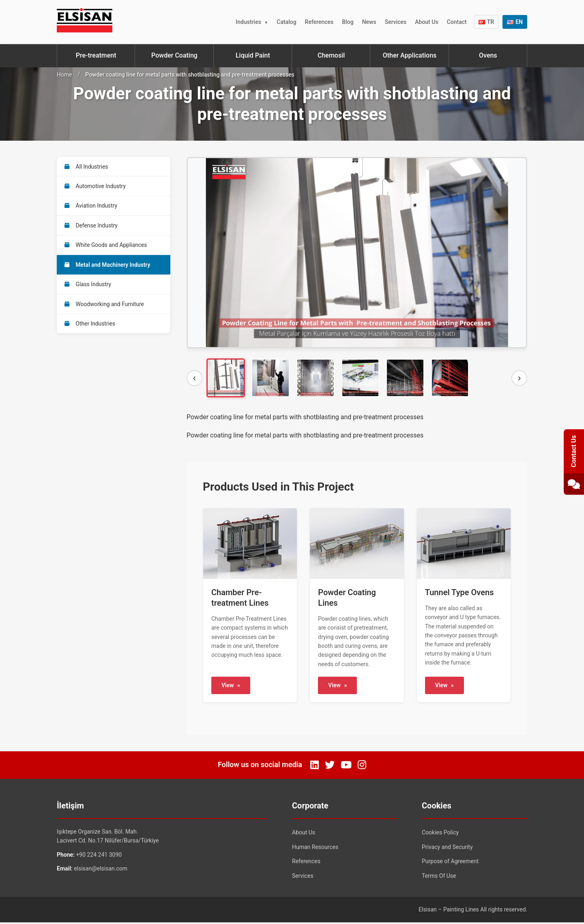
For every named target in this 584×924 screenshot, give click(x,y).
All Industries (87, 167)
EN (515, 22)
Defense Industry (92, 227)
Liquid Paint (253, 55)
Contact (457, 22)
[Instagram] (362, 767)
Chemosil (331, 55)
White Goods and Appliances (107, 248)
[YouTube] (346, 767)
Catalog (286, 22)
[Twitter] (330, 767)
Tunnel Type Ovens (459, 594)
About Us (426, 22)
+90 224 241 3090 (99, 856)
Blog (348, 22)
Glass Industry (88, 288)
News (369, 22)
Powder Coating (174, 55)
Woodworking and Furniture (105, 309)
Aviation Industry (92, 207)
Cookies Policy (440, 834)
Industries (248, 22)
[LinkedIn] (315, 767)
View (231, 687)
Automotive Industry (96, 187)
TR (486, 22)
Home (64, 75)
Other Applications (410, 55)
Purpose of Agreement (450, 863)
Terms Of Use (439, 877)
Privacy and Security (447, 849)
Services (396, 22)
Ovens (488, 55)
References (319, 22)
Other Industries (91, 329)
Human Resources (315, 849)
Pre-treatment (96, 55)
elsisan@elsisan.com (101, 870)
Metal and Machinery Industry (108, 268)
